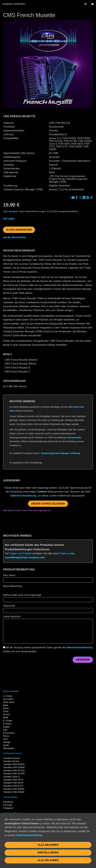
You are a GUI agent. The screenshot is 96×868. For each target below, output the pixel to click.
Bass (6, 705)
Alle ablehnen (48, 845)
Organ (6, 727)
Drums (6, 714)
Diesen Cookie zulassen (48, 504)
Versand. (13, 211)
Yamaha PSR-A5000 (14, 792)
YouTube (8, 805)
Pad (5, 730)
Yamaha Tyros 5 (11, 777)
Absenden (83, 660)
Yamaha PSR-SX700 (14, 773)
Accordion (8, 699)
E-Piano (7, 724)
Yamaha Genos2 (12, 758)
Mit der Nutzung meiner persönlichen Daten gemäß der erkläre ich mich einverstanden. (48, 649)
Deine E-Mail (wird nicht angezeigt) (22, 595)
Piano (6, 736)
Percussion (9, 733)
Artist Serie (9, 702)
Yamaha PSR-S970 (13, 783)
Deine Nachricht (12, 617)
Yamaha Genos (11, 761)
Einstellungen (48, 853)
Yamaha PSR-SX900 (14, 767)
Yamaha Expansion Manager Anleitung (60, 453)
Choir (6, 711)
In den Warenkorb (19, 230)
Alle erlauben (48, 860)
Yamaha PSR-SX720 (14, 770)
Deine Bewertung (13, 586)
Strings (7, 742)
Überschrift (9, 606)
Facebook (8, 802)
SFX (5, 739)
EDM (6, 717)
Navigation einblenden (14, 4)
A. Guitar (8, 696)
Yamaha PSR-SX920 (14, 764)
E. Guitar (8, 721)
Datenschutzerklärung (23, 496)
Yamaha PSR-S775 (13, 786)
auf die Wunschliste (15, 237)
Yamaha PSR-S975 (13, 780)
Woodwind (8, 748)
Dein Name (9, 575)
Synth (6, 745)
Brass (6, 708)
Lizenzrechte (74, 438)
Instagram (8, 808)
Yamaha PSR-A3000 (14, 789)
